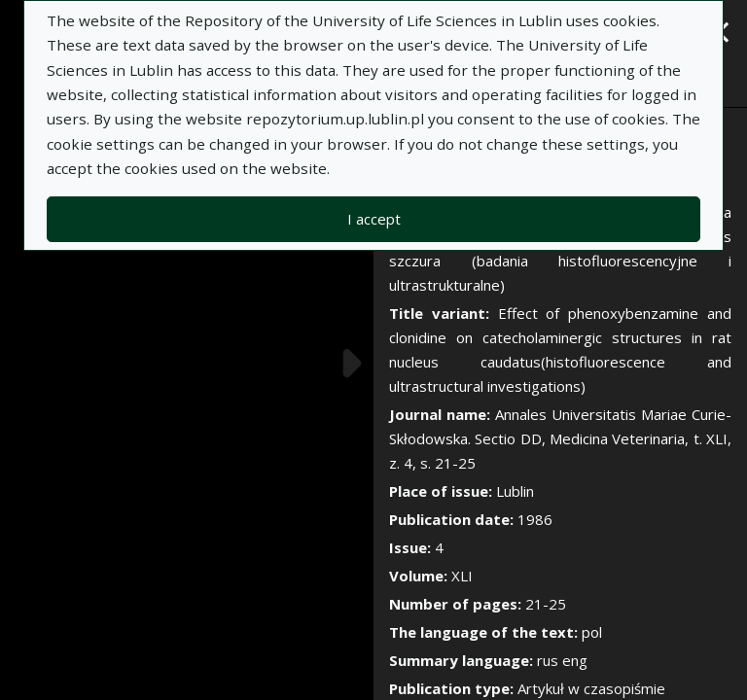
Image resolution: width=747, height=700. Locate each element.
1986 (535, 519)
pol (592, 632)
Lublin (515, 491)
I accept (374, 219)
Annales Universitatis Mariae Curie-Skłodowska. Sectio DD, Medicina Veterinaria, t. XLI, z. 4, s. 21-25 (560, 438)
